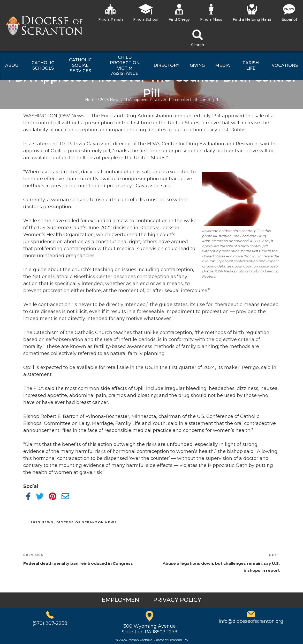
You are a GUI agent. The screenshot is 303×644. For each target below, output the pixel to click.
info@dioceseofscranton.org (251, 621)
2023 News (110, 100)
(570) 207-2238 (50, 623)
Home (91, 100)
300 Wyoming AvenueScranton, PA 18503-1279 (150, 629)
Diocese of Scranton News (87, 522)
